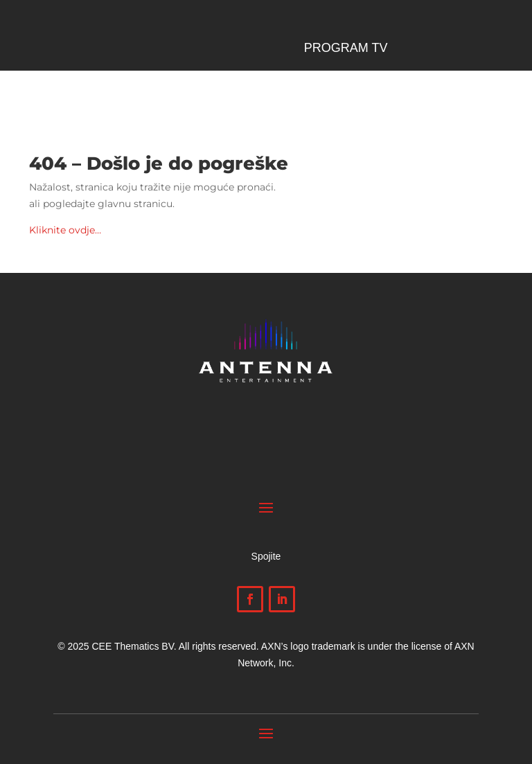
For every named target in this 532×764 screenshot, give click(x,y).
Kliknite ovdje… (65, 230)
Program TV (346, 49)
